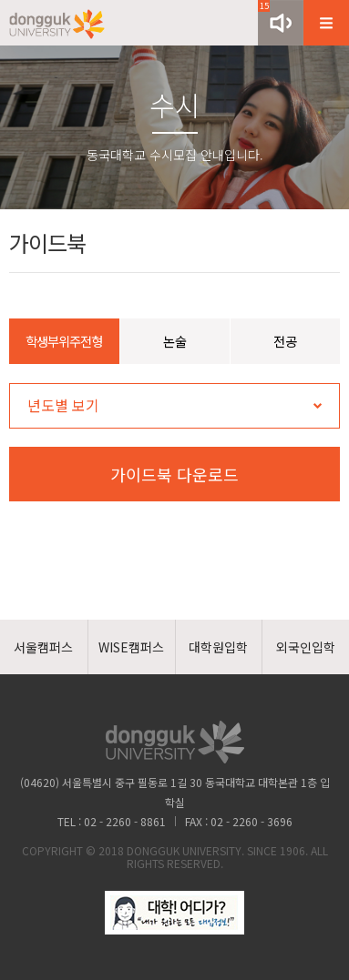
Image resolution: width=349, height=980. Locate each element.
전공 (285, 341)
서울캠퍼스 (43, 647)
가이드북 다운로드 (174, 474)
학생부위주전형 (64, 341)
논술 (175, 341)
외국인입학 (306, 647)
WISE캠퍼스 (131, 647)
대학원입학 (218, 647)
